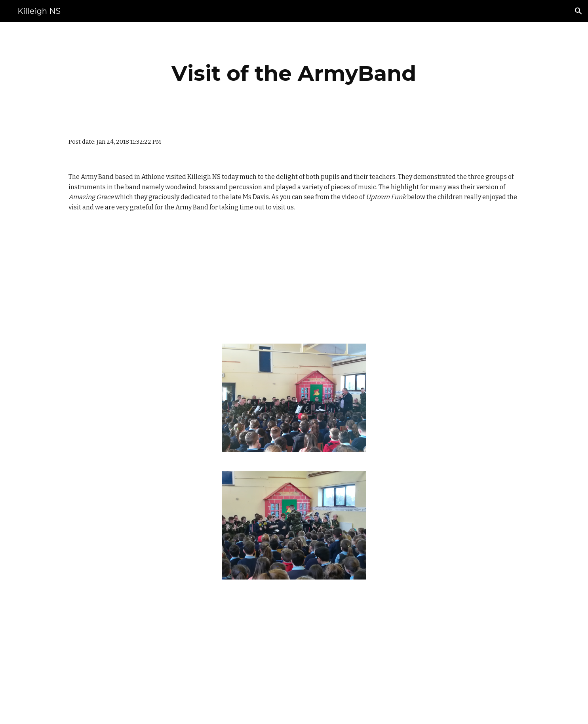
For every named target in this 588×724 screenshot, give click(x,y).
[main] (294, 73)
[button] (578, 11)
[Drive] (255, 279)
